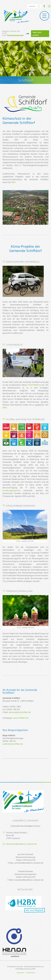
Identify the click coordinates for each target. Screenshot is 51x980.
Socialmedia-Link (47, 6)
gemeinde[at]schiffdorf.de (20, 712)
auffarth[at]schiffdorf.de (13, 744)
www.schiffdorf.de (21, 718)
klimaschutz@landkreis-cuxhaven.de (21, 844)
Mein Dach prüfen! (37, 34)
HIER (13, 182)
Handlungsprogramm (12, 490)
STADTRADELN (34, 385)
